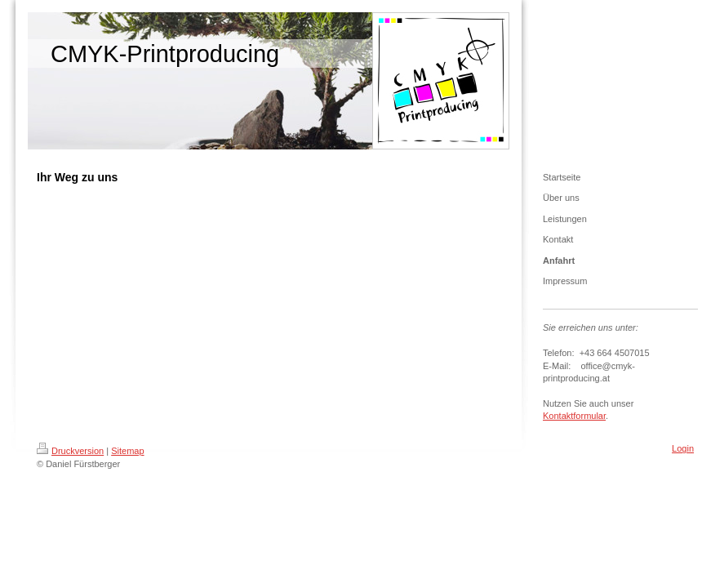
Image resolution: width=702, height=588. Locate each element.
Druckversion (70, 451)
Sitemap (127, 451)
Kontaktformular (574, 416)
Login (683, 448)
